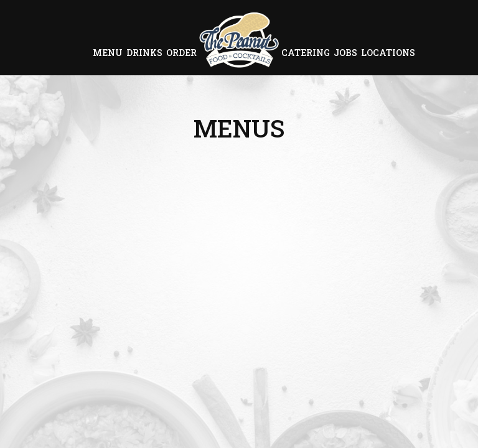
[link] (239, 40)
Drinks (144, 53)
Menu (108, 53)
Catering (306, 53)
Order (181, 53)
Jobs (345, 53)
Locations (388, 53)
